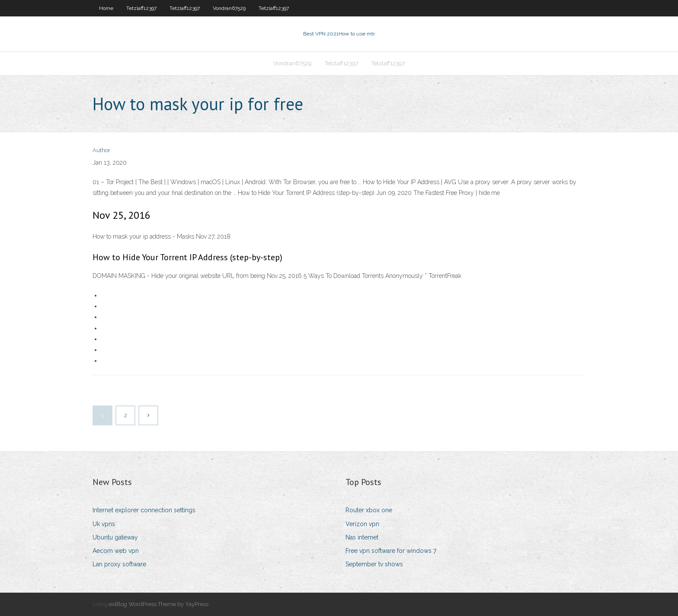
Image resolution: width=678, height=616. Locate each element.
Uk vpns (104, 524)
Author (101, 150)
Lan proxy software (119, 564)
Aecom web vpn (116, 551)
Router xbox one (369, 510)
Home (106, 8)
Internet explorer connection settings (144, 510)
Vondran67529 (229, 8)
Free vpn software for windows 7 (391, 551)
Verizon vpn (362, 524)
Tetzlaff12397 (141, 8)
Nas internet (362, 537)
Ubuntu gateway (115, 537)
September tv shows (374, 564)
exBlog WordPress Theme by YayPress (159, 604)
